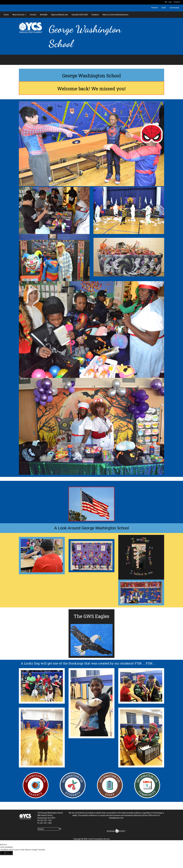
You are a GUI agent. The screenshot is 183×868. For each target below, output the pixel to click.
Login (168, 2)
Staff (164, 8)
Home (6, 15)
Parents (155, 8)
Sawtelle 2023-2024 (80, 15)
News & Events (19, 15)
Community (174, 8)
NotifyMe (44, 15)
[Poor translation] (9, 853)
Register (177, 2)
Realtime (95, 15)
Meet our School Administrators (116, 15)
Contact (33, 15)
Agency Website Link (60, 15)
